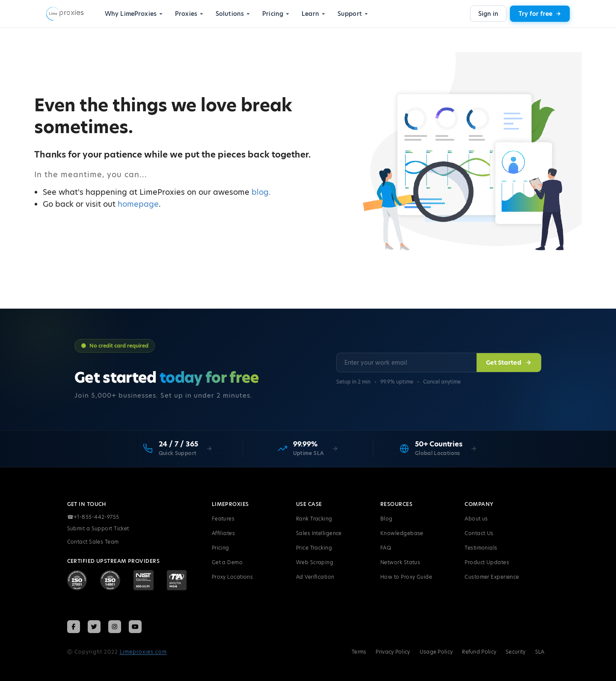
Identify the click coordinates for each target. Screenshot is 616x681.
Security (515, 652)
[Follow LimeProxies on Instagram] (115, 627)
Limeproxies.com (143, 652)
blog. (261, 192)
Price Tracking (314, 548)
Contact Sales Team (93, 542)
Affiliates (224, 534)
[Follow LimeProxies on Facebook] (74, 627)
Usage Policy (436, 652)
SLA (540, 652)
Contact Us (479, 534)
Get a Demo (227, 563)
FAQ (386, 548)
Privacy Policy (393, 652)
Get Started (509, 363)
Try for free (540, 14)
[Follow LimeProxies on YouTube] (135, 627)
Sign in (488, 14)
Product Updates (487, 563)
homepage (138, 204)
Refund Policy (479, 652)
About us (476, 519)
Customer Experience (492, 577)
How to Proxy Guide (406, 577)
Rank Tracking (314, 519)
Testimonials (481, 548)
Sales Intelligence (319, 534)
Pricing (221, 548)
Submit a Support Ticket (98, 529)
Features (223, 519)
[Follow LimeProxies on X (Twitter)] (94, 627)
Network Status (400, 563)
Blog (386, 519)
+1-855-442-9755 (93, 517)
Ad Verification (315, 577)
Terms (359, 652)
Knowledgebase (402, 534)
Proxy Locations (232, 577)
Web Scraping (315, 563)
